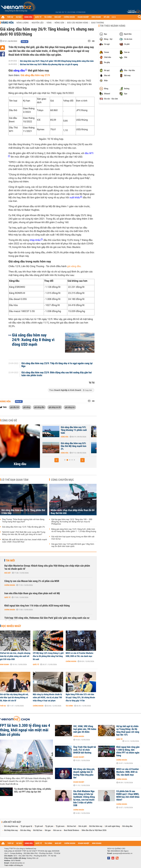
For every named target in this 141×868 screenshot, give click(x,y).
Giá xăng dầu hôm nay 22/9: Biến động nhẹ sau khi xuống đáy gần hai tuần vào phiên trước (57, 374)
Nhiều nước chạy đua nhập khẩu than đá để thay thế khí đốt (73, 512)
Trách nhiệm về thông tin (14, 865)
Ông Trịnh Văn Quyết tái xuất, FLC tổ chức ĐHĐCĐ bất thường (85, 750)
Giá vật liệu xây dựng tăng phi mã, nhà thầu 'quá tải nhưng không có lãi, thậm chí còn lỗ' (14, 697)
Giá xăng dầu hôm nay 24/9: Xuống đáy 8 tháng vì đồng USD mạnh (33, 340)
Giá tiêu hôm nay (96, 826)
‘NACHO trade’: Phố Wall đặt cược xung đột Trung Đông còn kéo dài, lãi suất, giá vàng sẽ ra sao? (24, 533)
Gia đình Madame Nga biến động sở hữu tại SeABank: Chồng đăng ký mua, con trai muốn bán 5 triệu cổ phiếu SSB (84, 798)
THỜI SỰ (10, 17)
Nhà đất (8, 573)
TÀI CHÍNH (48, 17)
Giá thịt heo (38, 830)
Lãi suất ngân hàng (112, 826)
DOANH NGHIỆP (83, 17)
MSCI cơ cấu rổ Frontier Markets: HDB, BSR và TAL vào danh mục (80, 655)
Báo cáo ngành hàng (78, 23)
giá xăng (27, 407)
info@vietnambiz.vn (17, 863)
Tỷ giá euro (60, 826)
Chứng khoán (10, 585)
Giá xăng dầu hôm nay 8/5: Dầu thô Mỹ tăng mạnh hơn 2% (104, 446)
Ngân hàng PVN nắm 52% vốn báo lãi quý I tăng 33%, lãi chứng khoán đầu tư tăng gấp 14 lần (80, 697)
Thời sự (3, 706)
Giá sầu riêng (25, 830)
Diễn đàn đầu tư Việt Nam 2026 (94, 830)
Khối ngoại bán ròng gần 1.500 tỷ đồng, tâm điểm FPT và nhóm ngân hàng (128, 751)
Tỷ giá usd (39, 826)
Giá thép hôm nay (11, 830)
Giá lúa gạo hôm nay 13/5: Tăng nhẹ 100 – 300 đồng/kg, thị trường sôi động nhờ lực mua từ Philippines (72, 522)
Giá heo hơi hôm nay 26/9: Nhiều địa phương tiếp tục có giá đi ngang (49, 64)
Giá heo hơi (71, 826)
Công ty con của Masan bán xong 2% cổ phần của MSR (32, 581)
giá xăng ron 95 (55, 407)
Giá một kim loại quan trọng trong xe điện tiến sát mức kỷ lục (73, 538)
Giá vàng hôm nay (11, 826)
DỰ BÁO (19, 17)
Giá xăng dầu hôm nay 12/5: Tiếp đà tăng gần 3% (56, 429)
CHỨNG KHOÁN (69, 17)
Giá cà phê (82, 826)
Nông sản (59, 23)
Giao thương (98, 23)
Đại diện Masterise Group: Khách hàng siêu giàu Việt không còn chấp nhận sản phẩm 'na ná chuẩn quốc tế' (47, 567)
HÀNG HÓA (28, 17)
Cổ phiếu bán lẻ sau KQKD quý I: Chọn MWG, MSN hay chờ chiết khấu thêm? (128, 796)
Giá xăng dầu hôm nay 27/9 (35, 75)
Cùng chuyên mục (62, 480)
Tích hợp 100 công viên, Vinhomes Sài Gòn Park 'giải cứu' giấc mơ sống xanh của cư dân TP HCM (47, 619)
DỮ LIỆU (107, 17)
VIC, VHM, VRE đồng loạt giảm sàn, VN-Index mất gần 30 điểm (85, 729)
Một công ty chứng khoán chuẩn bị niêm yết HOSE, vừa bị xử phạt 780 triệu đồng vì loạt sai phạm (47, 697)
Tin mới (10, 560)
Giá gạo (48, 830)
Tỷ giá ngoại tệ (26, 826)
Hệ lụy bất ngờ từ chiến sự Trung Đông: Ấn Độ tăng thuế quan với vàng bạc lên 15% (128, 731)
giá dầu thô (15, 407)
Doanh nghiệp (79, 757)
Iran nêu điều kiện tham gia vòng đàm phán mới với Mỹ (32, 593)
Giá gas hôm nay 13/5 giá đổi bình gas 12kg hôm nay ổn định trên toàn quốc (73, 545)
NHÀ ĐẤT (58, 17)
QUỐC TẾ (38, 17)
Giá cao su (57, 830)
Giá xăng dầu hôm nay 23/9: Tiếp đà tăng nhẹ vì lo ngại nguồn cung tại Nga (57, 365)
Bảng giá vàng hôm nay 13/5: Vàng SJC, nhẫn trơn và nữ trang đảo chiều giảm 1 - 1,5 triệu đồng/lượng (74, 530)
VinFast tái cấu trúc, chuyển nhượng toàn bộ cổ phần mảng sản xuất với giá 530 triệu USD (15, 656)
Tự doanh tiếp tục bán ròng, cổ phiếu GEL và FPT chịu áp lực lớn (33, 790)
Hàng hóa (7, 23)
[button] (57, 460)
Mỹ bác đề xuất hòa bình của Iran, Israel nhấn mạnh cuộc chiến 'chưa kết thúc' (25, 541)
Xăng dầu (20, 464)
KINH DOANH (96, 17)
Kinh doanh (4, 664)
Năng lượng (23, 23)
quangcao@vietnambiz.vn (123, 853)
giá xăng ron (70, 407)
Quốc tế (7, 597)
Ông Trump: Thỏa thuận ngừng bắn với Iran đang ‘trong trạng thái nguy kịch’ (23, 521)
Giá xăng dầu (127, 826)
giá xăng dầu (74, 266)
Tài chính (69, 706)
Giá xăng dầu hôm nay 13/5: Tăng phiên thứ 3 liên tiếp (23, 512)
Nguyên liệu (38, 23)
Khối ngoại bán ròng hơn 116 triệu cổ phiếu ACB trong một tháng (37, 606)
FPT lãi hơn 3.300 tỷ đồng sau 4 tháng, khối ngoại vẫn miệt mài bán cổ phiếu (25, 730)
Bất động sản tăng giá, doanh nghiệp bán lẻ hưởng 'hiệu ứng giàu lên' (84, 773)
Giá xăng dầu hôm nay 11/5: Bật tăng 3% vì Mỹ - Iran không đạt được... (56, 446)
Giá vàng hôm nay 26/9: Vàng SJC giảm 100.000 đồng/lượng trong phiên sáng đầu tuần (57, 61)
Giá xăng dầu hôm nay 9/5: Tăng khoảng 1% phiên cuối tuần (104, 430)
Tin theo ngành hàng (113, 26)
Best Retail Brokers (72, 830)
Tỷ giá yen (49, 826)
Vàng (49, 23)
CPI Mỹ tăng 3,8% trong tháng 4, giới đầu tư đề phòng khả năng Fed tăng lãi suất (48, 656)
